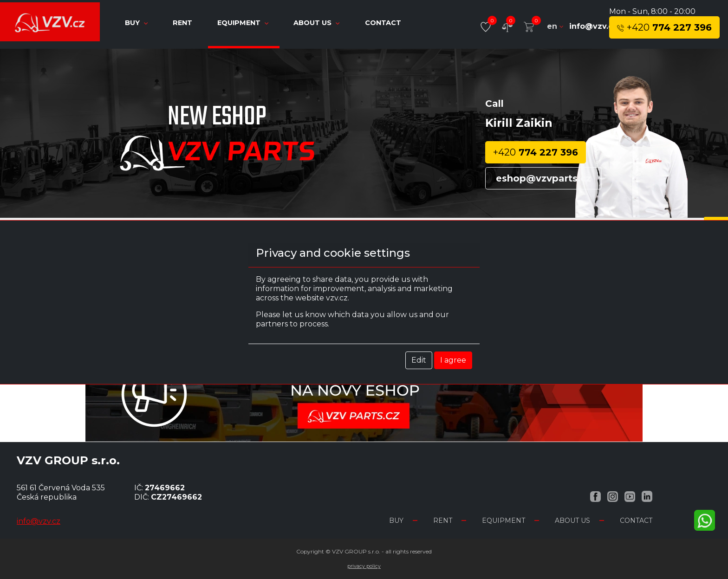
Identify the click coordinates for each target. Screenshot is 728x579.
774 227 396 (664, 27)
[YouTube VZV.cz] (630, 496)
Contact (383, 23)
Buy (137, 23)
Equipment (244, 23)
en (555, 26)
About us (317, 23)
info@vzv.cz (593, 26)
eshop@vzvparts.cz (543, 178)
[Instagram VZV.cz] (613, 496)
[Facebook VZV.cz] (595, 496)
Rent (183, 23)
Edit (419, 360)
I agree (453, 360)
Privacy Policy (364, 566)
